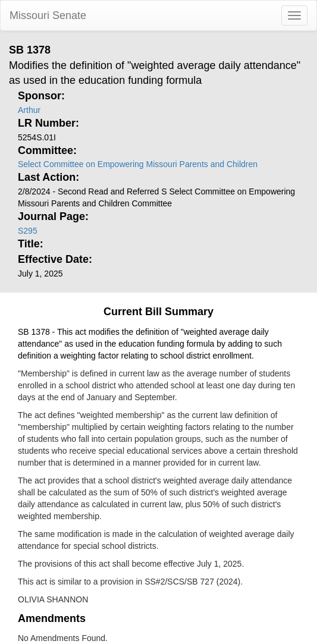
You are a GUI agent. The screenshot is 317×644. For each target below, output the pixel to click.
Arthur (29, 110)
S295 (28, 231)
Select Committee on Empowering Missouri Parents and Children (138, 164)
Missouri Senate (48, 15)
